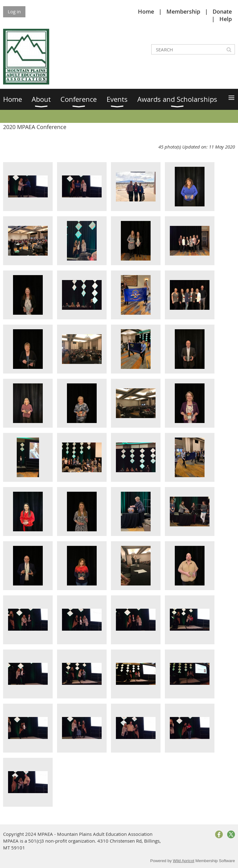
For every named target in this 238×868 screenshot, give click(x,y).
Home (146, 11)
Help (226, 19)
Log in (14, 11)
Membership (183, 11)
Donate (222, 11)
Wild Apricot (184, 861)
